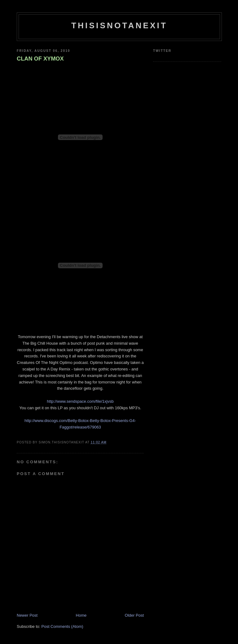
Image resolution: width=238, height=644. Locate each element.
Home (81, 615)
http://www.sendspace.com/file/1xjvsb (80, 401)
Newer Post (27, 615)
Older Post (134, 615)
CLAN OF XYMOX (40, 59)
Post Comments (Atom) (62, 626)
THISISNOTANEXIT (119, 25)
